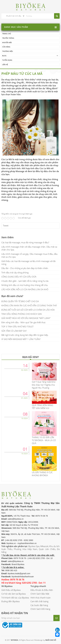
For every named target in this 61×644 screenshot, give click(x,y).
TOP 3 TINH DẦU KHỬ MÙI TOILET (17, 327)
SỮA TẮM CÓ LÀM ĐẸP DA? (14, 331)
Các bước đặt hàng (39, 605)
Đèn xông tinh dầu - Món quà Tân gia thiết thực (23, 322)
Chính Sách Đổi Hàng (40, 609)
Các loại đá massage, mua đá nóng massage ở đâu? (25, 242)
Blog (4, 56)
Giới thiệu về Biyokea (11, 590)
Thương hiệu (8, 51)
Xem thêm (7, 237)
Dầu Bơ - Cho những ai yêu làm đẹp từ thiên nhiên (25, 268)
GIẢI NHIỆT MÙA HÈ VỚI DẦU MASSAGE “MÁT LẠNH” (26, 318)
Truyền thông (8, 38)
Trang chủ (7, 34)
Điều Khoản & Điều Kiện (42, 590)
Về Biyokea (7, 586)
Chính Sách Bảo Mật (40, 594)
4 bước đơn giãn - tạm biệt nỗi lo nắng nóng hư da (25, 281)
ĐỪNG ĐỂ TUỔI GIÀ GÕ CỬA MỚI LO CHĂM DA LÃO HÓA (28, 310)
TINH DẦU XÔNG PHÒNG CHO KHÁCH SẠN (22, 314)
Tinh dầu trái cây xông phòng (15, 272)
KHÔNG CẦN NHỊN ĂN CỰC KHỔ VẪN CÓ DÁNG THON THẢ (29, 305)
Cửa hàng (6, 47)
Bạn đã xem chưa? (12, 296)
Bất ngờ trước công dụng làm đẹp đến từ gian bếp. (25, 335)
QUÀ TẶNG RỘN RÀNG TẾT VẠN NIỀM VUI (42, 407)
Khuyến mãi (7, 42)
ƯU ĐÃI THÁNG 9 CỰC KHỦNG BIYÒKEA (42, 474)
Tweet (6, 226)
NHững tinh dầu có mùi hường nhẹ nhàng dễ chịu (25, 285)
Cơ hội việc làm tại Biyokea (14, 594)
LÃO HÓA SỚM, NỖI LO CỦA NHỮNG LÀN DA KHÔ (25, 289)
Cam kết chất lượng (39, 601)
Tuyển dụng (7, 60)
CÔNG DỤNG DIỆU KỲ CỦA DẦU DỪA (19, 277)
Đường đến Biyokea (10, 601)
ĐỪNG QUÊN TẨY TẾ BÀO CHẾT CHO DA (20, 301)
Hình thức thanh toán (41, 598)
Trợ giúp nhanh (38, 586)
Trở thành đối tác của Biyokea (15, 598)
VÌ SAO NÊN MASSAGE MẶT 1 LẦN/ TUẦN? (21, 339)
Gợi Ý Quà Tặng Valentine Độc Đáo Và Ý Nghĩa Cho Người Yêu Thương (44, 385)
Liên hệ (5, 64)
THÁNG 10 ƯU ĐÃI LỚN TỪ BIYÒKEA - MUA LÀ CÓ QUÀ (44, 440)
